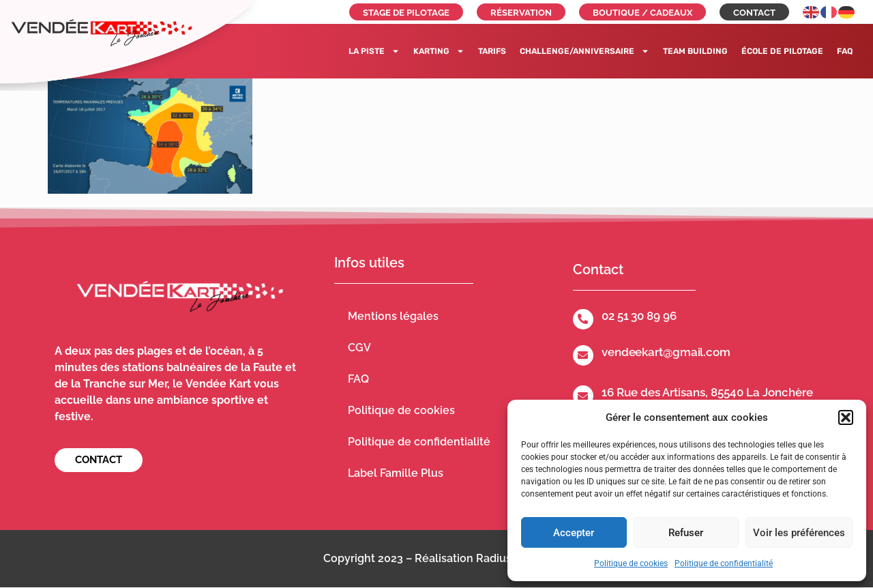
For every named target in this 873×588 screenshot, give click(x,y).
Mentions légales (393, 316)
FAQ (845, 51)
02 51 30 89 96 (639, 316)
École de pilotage (782, 51)
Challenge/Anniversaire (585, 51)
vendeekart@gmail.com (666, 352)
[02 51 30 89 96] (583, 319)
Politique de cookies (631, 563)
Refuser (686, 533)
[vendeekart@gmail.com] (583, 355)
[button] (846, 417)
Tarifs (492, 51)
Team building (695, 51)
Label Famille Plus (396, 473)
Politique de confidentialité (724, 563)
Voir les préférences (799, 533)
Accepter (574, 533)
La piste (374, 51)
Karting (439, 51)
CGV (359, 348)
